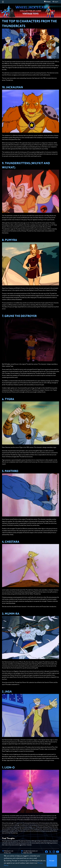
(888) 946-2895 (28, 853)
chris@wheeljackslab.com (30, 851)
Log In (55, 2)
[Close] (52, 861)
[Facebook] (46, 852)
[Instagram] (54, 852)
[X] (50, 852)
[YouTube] (58, 852)
